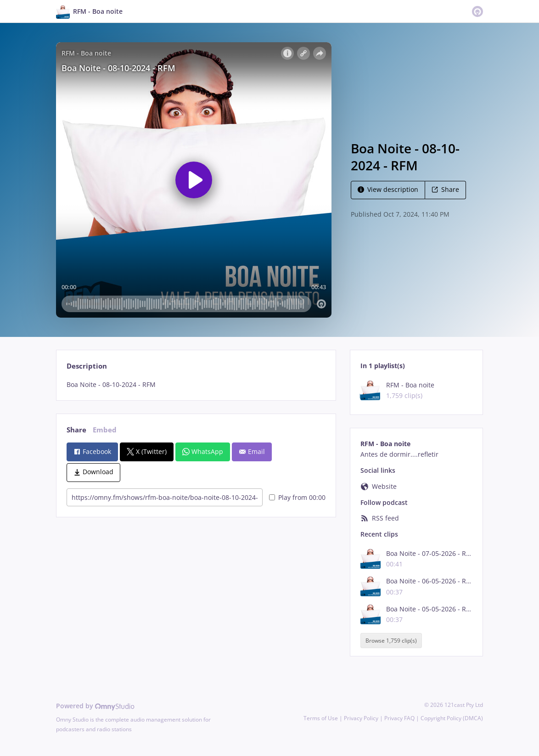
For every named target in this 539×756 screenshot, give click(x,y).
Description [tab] (87, 366)
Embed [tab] (105, 430)
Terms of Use (321, 718)
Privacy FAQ (399, 718)
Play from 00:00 (297, 497)
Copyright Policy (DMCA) (452, 718)
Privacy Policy (361, 718)
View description (388, 189)
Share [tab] (76, 430)
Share (445, 189)
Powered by (95, 706)
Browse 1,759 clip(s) (391, 641)
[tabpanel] (196, 385)
